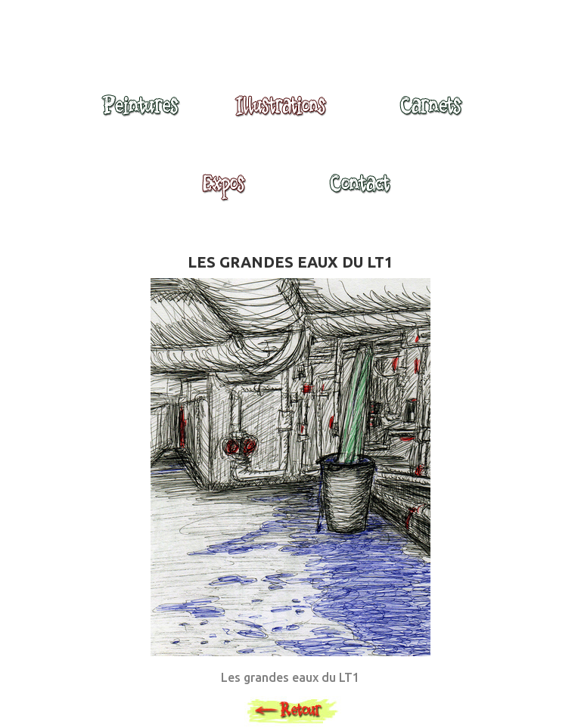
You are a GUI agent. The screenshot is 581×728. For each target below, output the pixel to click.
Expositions (219, 191)
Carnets (435, 113)
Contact (359, 191)
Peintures (138, 113)
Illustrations (284, 113)
